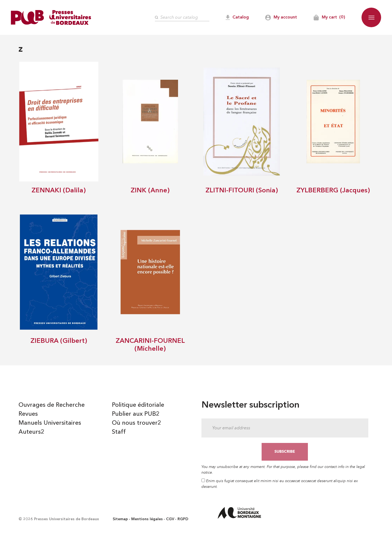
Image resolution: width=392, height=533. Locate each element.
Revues (28, 414)
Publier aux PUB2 (136, 414)
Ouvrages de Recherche (52, 405)
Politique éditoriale (138, 405)
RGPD (183, 519)
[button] (371, 17)
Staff (119, 432)
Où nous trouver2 (137, 423)
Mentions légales (147, 519)
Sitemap (120, 519)
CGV (170, 519)
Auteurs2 (31, 432)
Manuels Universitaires (50, 423)
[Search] (182, 18)
